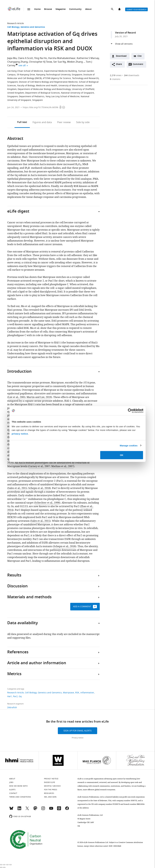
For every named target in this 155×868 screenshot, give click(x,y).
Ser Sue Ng (60, 62)
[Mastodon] (35, 810)
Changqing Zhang (17, 62)
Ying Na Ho (41, 58)
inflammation (87, 693)
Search (112, 9)
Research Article (16, 23)
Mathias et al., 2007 (62, 466)
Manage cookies (129, 445)
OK (122, 455)
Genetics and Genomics (33, 27)
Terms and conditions (20, 797)
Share (119, 64)
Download (121, 56)
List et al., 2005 (17, 397)
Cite (139, 56)
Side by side (83, 122)
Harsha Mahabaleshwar (62, 58)
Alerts (120, 9)
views (116, 75)
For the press (51, 790)
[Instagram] (43, 810)
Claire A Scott (25, 58)
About (88, 9)
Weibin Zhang (75, 62)
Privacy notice (78, 738)
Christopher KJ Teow (40, 62)
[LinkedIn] (19, 810)
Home (37, 9)
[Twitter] (27, 810)
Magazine (61, 9)
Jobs (11, 782)
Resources (49, 793)
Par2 (15, 696)
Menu (29, 9)
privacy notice (20, 434)
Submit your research (136, 10)
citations (115, 79)
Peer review (64, 122)
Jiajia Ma (12, 58)
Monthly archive (52, 786)
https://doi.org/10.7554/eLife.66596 (40, 107)
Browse (48, 9)
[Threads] (59, 810)
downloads (132, 75)
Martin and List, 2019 (39, 397)
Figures (42, 122)
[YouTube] (51, 810)
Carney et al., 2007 (39, 466)
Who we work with (18, 786)
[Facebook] (67, 810)
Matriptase (68, 693)
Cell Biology (13, 27)
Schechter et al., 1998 (47, 503)
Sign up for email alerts (77, 731)
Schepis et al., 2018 (39, 488)
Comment (139, 65)
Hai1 (10, 696)
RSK (77, 693)
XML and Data (50, 797)
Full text (22, 122)
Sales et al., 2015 (18, 488)
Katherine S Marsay (88, 58)
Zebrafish (12, 708)
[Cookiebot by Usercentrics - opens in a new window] (130, 411)
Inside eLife (50, 782)
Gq (20, 696)
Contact (13, 793)
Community (75, 9)
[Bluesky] (11, 810)
